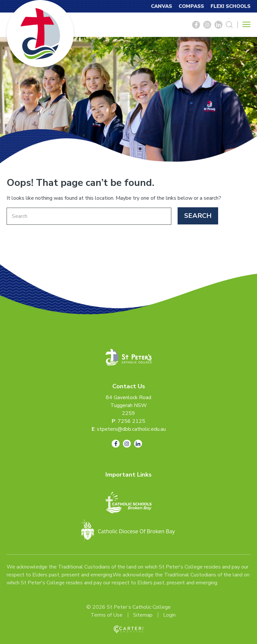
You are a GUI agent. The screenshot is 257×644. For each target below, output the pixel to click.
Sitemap (143, 615)
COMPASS (191, 6)
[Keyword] (89, 216)
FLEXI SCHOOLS (230, 6)
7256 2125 (131, 421)
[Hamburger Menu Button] (246, 24)
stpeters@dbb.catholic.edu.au (131, 429)
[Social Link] (196, 25)
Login (169, 615)
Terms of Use (107, 615)
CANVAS (161, 6)
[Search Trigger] (229, 25)
